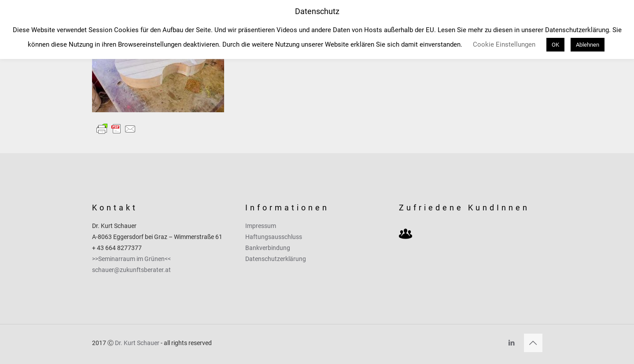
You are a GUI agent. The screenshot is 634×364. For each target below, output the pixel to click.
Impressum (261, 226)
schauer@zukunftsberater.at (131, 270)
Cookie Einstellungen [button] (504, 44)
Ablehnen (588, 45)
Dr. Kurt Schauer (137, 343)
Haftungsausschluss (274, 237)
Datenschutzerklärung (276, 259)
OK (555, 45)
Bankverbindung (268, 248)
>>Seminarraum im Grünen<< (131, 259)
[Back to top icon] (533, 343)
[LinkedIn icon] (512, 343)
